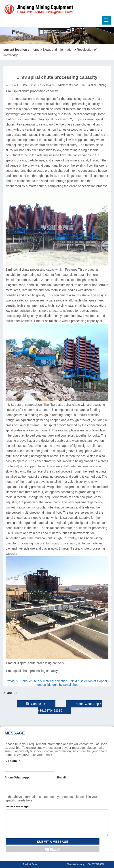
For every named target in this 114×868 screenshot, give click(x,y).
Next (71, 683)
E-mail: (62, 777)
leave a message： (19, 806)
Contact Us (36, 704)
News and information (58, 50)
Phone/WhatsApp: (17, 777)
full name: (13, 761)
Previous (36, 681)
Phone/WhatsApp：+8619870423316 (86, 864)
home (35, 50)
